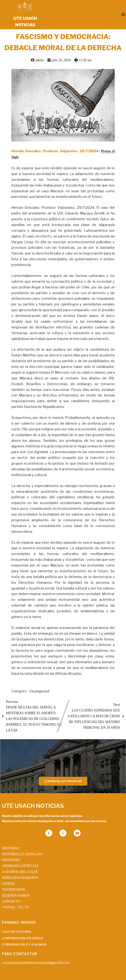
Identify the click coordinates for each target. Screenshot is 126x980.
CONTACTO (11, 901)
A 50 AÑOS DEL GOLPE (20, 872)
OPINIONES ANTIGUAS (20, 866)
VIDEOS (8, 884)
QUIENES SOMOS (16, 896)
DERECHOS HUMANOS (20, 878)
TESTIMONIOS (13, 890)
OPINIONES (11, 860)
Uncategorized (39, 691)
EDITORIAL (11, 848)
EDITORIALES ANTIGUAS (22, 854)
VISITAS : (15, 907)
